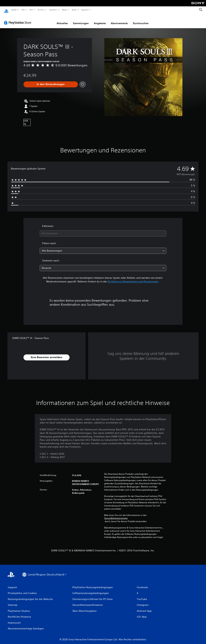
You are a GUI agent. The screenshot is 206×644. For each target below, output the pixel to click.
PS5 (23, 10)
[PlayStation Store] (18, 19)
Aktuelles (62, 20)
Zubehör (53, 10)
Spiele (14, 10)
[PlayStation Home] (6, 10)
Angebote (100, 20)
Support (85, 10)
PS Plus (41, 10)
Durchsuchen (141, 20)
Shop (74, 10)
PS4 (31, 10)
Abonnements (119, 20)
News (65, 10)
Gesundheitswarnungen (116, 515)
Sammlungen (81, 20)
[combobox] (103, 230)
